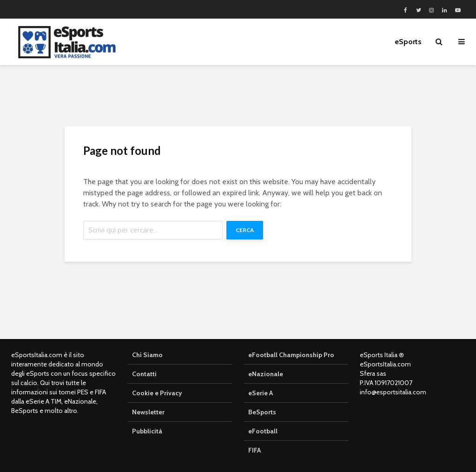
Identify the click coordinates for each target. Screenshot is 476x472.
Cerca (245, 230)
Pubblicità (147, 431)
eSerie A (261, 393)
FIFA (255, 450)
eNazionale (266, 374)
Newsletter (148, 412)
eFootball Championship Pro (291, 355)
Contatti (144, 374)
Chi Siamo (147, 355)
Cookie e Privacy (157, 393)
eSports (408, 42)
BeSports (262, 412)
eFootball (263, 431)
